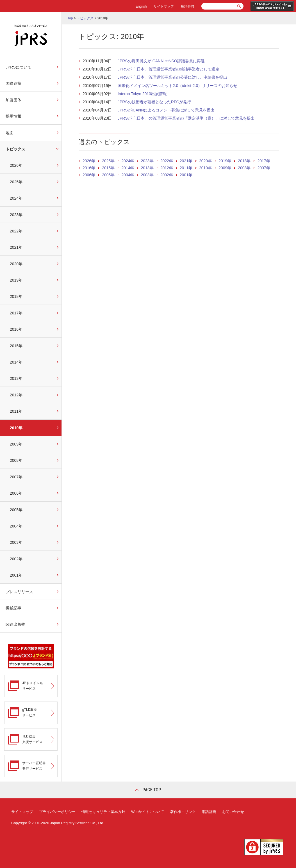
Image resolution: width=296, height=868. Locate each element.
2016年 (16, 329)
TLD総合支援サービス (32, 739)
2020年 (16, 264)
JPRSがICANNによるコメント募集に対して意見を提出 (166, 110)
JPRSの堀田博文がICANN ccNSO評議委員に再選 (161, 61)
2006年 (16, 493)
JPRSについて (19, 67)
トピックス (15, 149)
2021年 (16, 247)
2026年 (16, 165)
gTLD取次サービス (30, 712)
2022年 (16, 231)
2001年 (16, 575)
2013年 (16, 378)
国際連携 (13, 83)
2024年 (16, 198)
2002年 (16, 559)
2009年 (16, 444)
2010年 (16, 428)
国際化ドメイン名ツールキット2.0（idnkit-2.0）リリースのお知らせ (177, 86)
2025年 (16, 182)
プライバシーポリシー (57, 812)
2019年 (16, 280)
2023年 (16, 215)
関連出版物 (15, 624)
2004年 (16, 526)
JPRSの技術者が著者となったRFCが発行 (154, 102)
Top (70, 18)
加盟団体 (13, 100)
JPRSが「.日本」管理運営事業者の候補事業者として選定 (169, 69)
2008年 (16, 460)
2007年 (16, 477)
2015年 (16, 346)
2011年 (16, 411)
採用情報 (13, 116)
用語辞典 (188, 6)
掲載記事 (13, 608)
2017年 (16, 313)
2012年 (16, 395)
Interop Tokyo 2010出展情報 (142, 94)
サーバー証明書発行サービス (34, 766)
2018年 (16, 296)
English (141, 6)
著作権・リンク (183, 812)
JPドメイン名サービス (33, 686)
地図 (10, 133)
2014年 (16, 362)
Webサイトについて (148, 812)
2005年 (16, 510)
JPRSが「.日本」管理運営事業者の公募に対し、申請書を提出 (172, 77)
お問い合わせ (233, 812)
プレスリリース (19, 592)
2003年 (16, 542)
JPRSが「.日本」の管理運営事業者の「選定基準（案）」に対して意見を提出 (186, 118)
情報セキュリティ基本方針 (103, 812)
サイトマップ (164, 6)
